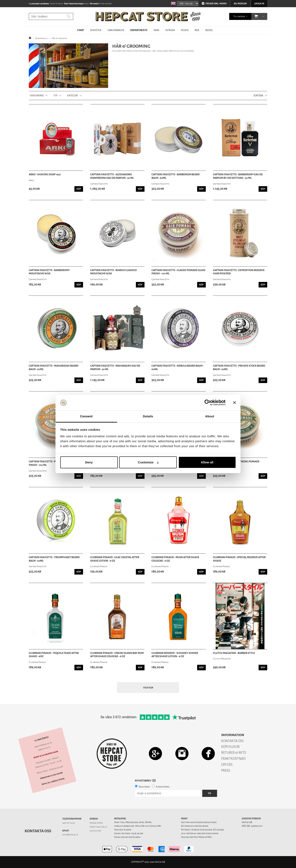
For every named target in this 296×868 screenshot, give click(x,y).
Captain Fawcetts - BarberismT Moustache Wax (49, 272)
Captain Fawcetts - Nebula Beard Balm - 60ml (178, 368)
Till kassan (239, 16)
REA (197, 30)
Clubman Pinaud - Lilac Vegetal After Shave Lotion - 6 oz (115, 559)
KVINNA (170, 30)
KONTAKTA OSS (232, 741)
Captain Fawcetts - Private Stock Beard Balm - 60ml (239, 368)
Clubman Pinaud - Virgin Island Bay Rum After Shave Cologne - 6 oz (117, 655)
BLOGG (209, 30)
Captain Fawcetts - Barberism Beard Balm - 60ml (176, 176)
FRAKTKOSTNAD (233, 759)
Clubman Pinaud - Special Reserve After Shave (239, 559)
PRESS (226, 770)
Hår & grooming (60, 38)
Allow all (207, 462)
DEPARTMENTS (139, 30)
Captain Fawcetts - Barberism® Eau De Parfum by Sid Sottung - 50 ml (238, 176)
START (81, 30)
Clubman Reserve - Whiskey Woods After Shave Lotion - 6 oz (175, 655)
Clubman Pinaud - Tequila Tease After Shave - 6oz (54, 655)
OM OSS (227, 765)
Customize (148, 462)
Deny (89, 462)
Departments (41, 38)
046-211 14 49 (69, 823)
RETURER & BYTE (234, 753)
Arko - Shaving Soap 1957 (45, 174)
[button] (256, 16)
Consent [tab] (86, 416)
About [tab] (210, 416)
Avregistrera (163, 787)
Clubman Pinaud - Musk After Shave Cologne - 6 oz (175, 559)
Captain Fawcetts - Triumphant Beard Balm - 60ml (54, 559)
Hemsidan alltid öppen (51, 776)
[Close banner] (235, 403)
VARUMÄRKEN (116, 30)
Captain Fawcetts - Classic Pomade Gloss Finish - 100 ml (178, 272)
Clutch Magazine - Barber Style (234, 653)
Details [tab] (148, 416)
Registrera (144, 787)
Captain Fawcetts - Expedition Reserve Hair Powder (239, 272)
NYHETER (96, 30)
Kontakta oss (38, 831)
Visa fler (148, 688)
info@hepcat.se (70, 835)
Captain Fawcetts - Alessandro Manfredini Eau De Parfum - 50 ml (112, 176)
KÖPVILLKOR (230, 747)
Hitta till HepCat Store (53, 781)
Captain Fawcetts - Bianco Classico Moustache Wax (113, 272)
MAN (156, 30)
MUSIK (185, 30)
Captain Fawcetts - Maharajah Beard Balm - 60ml (54, 368)
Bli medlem (240, 4)
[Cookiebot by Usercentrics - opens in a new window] (208, 403)
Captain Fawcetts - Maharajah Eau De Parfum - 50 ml (115, 368)
